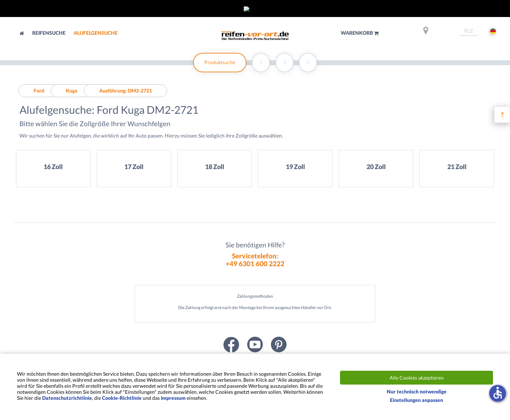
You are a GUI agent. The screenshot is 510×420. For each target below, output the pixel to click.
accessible (498, 393)
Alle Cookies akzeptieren (417, 378)
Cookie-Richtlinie (122, 398)
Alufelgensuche (96, 33)
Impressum (173, 398)
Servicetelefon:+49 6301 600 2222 (255, 259)
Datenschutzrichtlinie (67, 398)
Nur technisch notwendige (417, 391)
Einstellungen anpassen (416, 400)
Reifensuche (49, 33)
